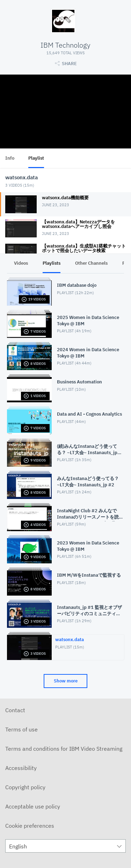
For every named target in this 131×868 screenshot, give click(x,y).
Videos (21, 263)
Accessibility (21, 768)
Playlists (52, 263)
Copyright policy (25, 787)
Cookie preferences (30, 826)
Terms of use (21, 729)
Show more (66, 681)
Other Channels (91, 263)
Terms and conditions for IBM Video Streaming (64, 749)
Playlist (36, 158)
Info (10, 158)
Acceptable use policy (33, 806)
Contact (15, 710)
